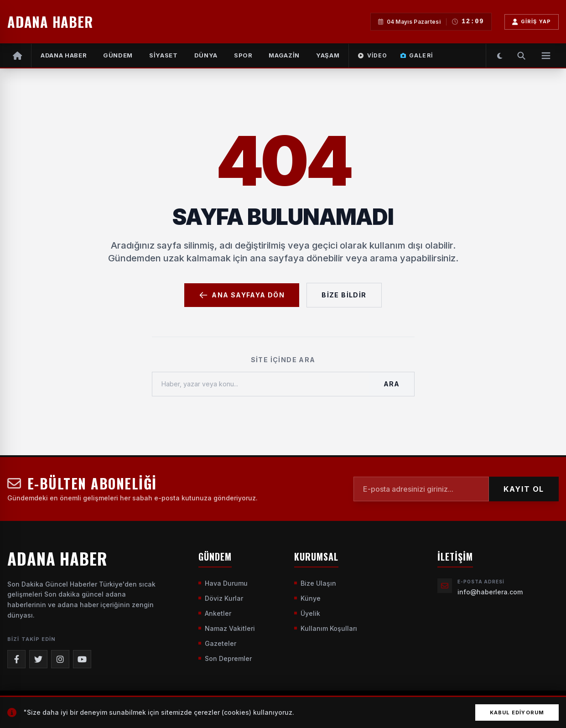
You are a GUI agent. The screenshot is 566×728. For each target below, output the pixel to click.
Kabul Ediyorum (517, 712)
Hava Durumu (223, 583)
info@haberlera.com (490, 592)
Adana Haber (64, 55)
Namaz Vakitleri (227, 628)
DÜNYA (206, 55)
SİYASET (164, 55)
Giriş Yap (532, 22)
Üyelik (307, 613)
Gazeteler (217, 643)
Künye (307, 598)
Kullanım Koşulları (326, 628)
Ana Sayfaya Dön (242, 295)
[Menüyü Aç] (546, 56)
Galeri (417, 55)
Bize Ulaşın (315, 583)
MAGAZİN (284, 55)
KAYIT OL (524, 489)
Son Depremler (225, 658)
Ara (391, 384)
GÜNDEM (118, 55)
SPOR (243, 55)
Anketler (215, 613)
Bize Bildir (344, 295)
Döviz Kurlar (221, 598)
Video (373, 55)
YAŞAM (328, 55)
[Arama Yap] (521, 56)
